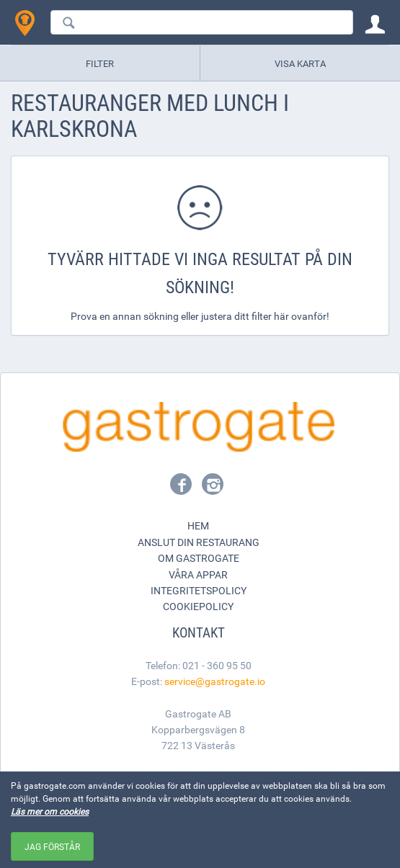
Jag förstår (52, 846)
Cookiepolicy (198, 606)
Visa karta (300, 63)
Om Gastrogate (199, 558)
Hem (198, 525)
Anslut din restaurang (199, 542)
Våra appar (198, 574)
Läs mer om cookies (50, 811)
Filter (100, 63)
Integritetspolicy (199, 590)
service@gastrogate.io (215, 681)
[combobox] (202, 22)
